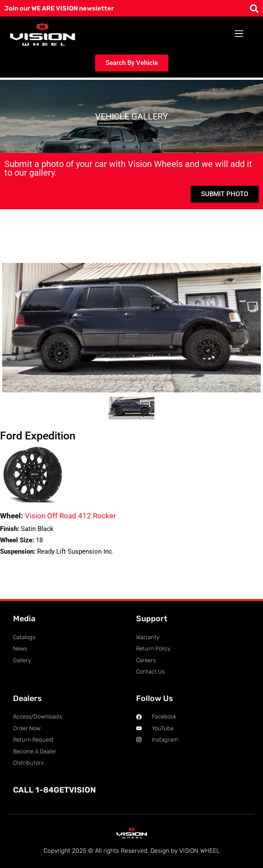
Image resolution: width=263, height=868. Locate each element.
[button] (239, 34)
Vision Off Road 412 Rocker (58, 516)
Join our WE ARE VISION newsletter (59, 8)
